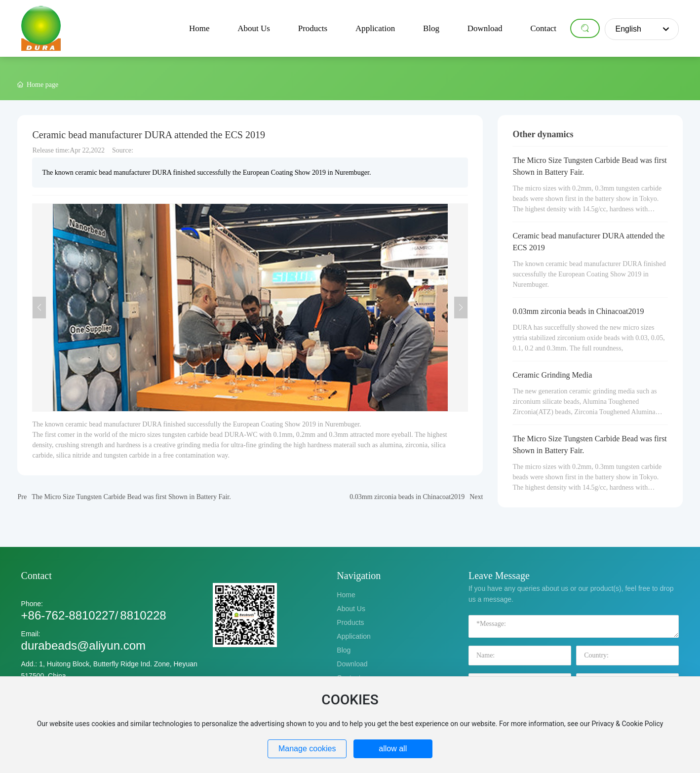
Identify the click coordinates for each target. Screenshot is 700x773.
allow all (393, 749)
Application (354, 636)
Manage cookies (307, 749)
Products (350, 622)
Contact (37, 576)
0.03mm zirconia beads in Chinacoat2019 (407, 497)
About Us (351, 609)
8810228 (143, 615)
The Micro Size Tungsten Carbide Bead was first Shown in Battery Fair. (131, 497)
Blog (344, 650)
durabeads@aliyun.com (84, 645)
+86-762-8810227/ (70, 615)
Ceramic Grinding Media (552, 375)
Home (346, 595)
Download (352, 664)
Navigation (359, 576)
